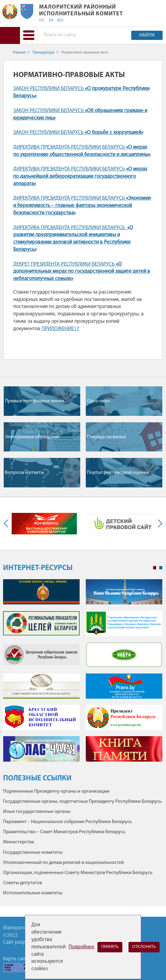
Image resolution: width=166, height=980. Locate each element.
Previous (7, 523)
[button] (29, 35)
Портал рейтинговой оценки (118, 473)
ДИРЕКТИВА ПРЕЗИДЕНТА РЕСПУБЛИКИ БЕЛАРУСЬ (80, 176)
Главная (19, 53)
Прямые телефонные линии (35, 401)
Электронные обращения (32, 437)
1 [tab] (155, 568)
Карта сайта (16, 959)
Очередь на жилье (107, 437)
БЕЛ (60, 21)
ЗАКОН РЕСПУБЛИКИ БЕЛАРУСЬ (78, 133)
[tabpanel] (83, 673)
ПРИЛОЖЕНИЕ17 (60, 329)
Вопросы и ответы (25, 473)
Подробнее (81, 947)
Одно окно (99, 401)
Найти (147, 35)
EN (51, 21)
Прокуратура (43, 53)
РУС (42, 21)
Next (159, 523)
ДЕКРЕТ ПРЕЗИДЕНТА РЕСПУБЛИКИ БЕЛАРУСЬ (82, 272)
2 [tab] (161, 568)
